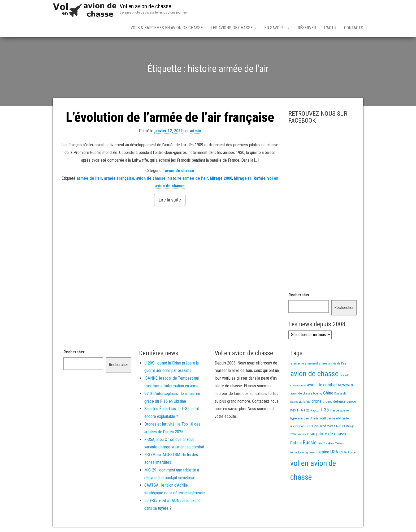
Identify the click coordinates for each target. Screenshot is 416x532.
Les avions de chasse (233, 28)
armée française (119, 178)
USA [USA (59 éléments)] (334, 452)
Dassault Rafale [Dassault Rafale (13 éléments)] (300, 402)
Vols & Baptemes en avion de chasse (167, 28)
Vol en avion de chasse (145, 6)
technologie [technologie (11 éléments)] (297, 452)
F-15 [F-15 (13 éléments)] (293, 410)
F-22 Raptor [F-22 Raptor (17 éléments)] (312, 410)
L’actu (330, 28)
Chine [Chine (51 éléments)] (328, 393)
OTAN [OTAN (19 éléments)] (311, 434)
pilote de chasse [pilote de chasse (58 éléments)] (332, 434)
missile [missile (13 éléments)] (301, 434)
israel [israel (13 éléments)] (309, 426)
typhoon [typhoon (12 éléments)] (310, 452)
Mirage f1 (243, 178)
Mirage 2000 (221, 178)
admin (195, 131)
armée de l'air (89, 178)
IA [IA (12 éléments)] (311, 418)
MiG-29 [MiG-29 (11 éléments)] (340, 426)
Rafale (260, 178)
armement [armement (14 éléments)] (311, 363)
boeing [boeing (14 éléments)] (318, 393)
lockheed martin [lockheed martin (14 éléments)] (324, 426)
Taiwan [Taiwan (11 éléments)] (340, 443)
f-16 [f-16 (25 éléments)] (300, 410)
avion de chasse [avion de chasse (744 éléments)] (314, 374)
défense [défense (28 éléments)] (339, 401)
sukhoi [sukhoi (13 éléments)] (330, 443)
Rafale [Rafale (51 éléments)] (296, 443)
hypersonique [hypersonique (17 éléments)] (299, 418)
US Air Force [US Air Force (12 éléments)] (347, 452)
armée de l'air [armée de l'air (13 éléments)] (337, 363)
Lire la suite (170, 200)
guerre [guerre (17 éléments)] (344, 410)
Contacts (354, 28)
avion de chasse (179, 171)
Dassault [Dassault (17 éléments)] (340, 393)
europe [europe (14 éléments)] (351, 402)
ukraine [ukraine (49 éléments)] (323, 452)
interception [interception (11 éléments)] (297, 426)
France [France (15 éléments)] (334, 410)
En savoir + (277, 28)
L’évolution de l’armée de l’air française (170, 117)
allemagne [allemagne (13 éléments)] (297, 363)
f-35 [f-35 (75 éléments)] (325, 410)
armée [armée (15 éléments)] (323, 363)
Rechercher (299, 295)
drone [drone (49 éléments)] (317, 401)
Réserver (307, 28)
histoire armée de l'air (188, 178)
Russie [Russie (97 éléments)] (310, 443)
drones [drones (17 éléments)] (327, 402)
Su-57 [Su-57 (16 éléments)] (321, 443)
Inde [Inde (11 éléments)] (316, 419)
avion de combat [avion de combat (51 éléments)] (322, 385)
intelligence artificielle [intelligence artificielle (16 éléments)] (334, 418)
